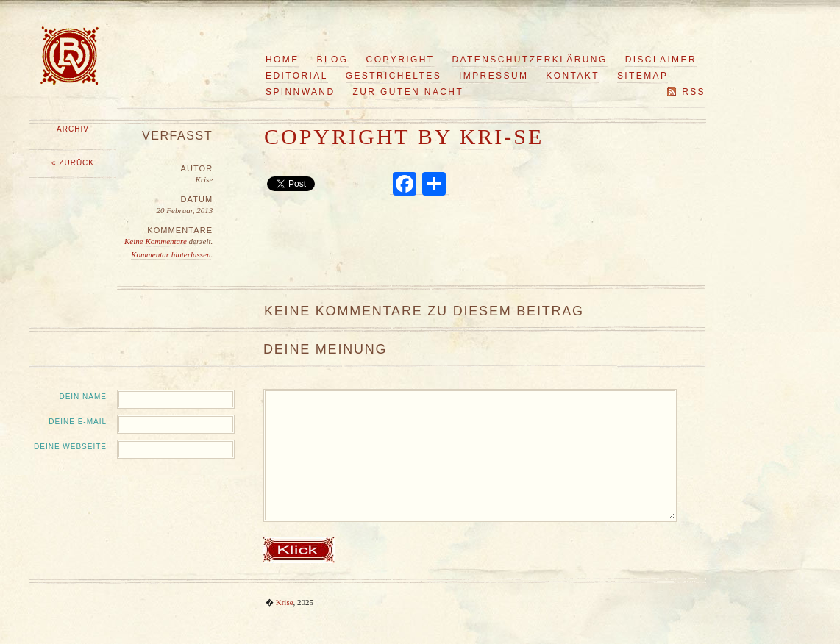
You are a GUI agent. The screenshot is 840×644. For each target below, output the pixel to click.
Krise (285, 602)
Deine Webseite (70, 447)
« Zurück (73, 163)
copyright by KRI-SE (404, 136)
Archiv (73, 129)
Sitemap (643, 76)
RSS (694, 92)
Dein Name (83, 397)
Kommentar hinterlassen (171, 254)
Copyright (401, 60)
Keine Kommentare (157, 241)
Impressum (494, 76)
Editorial (297, 76)
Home (282, 60)
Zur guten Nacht (409, 92)
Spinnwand (300, 92)
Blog (333, 60)
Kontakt (573, 76)
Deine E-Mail (78, 422)
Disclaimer (661, 60)
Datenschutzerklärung (530, 60)
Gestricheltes (394, 76)
